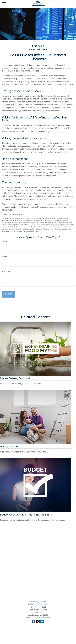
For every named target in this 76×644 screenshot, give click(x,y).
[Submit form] (9, 294)
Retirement (38, 632)
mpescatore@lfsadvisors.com (38, 617)
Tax (38, 642)
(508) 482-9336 (41, 602)
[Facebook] (33, 621)
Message (6, 271)
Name (4, 241)
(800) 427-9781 (42, 604)
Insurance (38, 640)
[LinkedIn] (42, 621)
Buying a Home (9, 447)
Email (4, 256)
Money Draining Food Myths (16, 378)
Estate (38, 637)
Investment (38, 634)
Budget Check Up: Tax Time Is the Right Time (26, 515)
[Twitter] (38, 621)
